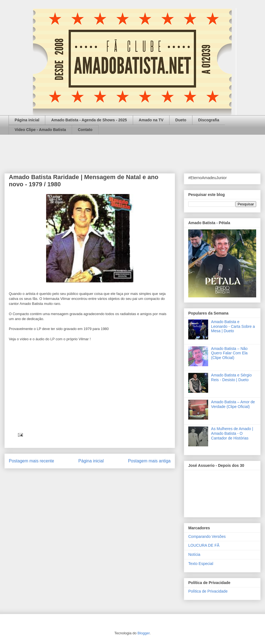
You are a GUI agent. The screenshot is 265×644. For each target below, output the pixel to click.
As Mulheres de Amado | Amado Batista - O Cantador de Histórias (232, 433)
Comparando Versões (207, 536)
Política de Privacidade (208, 591)
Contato (85, 130)
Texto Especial (201, 564)
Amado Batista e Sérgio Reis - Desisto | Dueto (231, 377)
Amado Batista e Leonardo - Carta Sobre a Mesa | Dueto (233, 326)
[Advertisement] (132, 150)
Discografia (209, 120)
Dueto (181, 120)
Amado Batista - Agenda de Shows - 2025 (89, 120)
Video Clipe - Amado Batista (40, 130)
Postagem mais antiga (149, 461)
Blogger (144, 633)
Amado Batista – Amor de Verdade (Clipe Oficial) (233, 404)
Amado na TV (151, 120)
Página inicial (27, 120)
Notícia (194, 554)
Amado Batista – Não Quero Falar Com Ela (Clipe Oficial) (229, 353)
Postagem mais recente (31, 461)
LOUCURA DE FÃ (204, 545)
